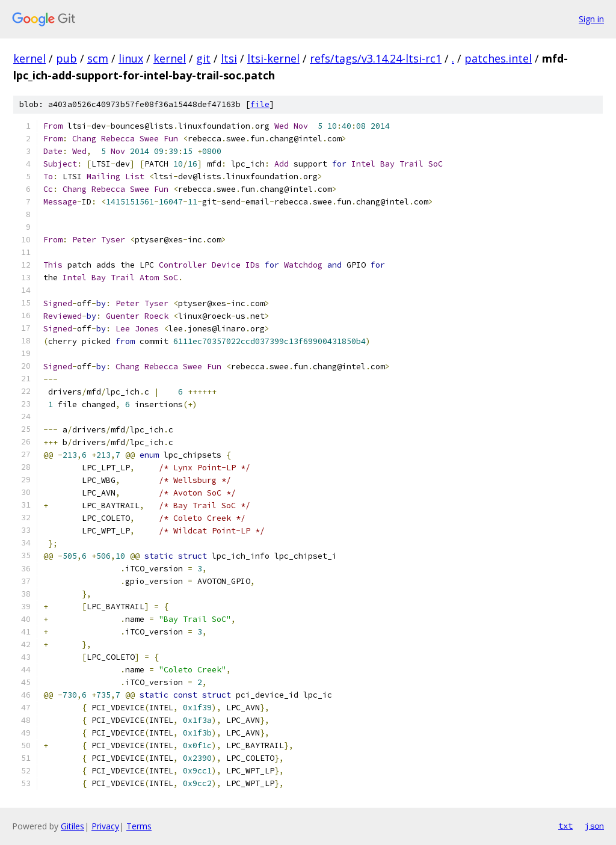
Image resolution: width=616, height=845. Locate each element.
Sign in (591, 19)
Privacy (105, 826)
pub (66, 58)
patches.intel (498, 58)
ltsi (229, 58)
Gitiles (72, 826)
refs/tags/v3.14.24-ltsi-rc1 (376, 58)
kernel (29, 58)
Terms (139, 826)
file (260, 104)
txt (565, 826)
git (203, 58)
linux (131, 58)
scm (98, 58)
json (594, 826)
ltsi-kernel (273, 58)
